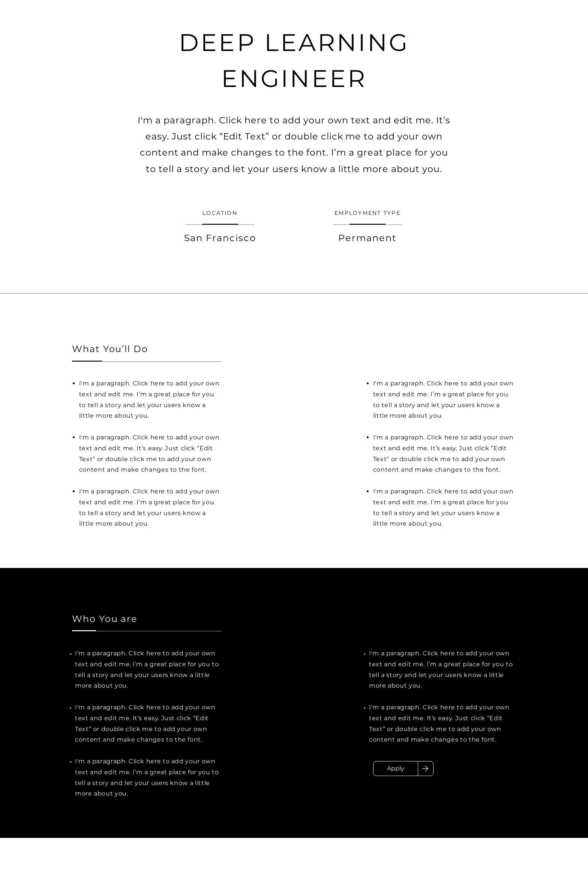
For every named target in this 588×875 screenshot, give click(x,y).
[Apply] (396, 769)
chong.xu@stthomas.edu (179, 862)
